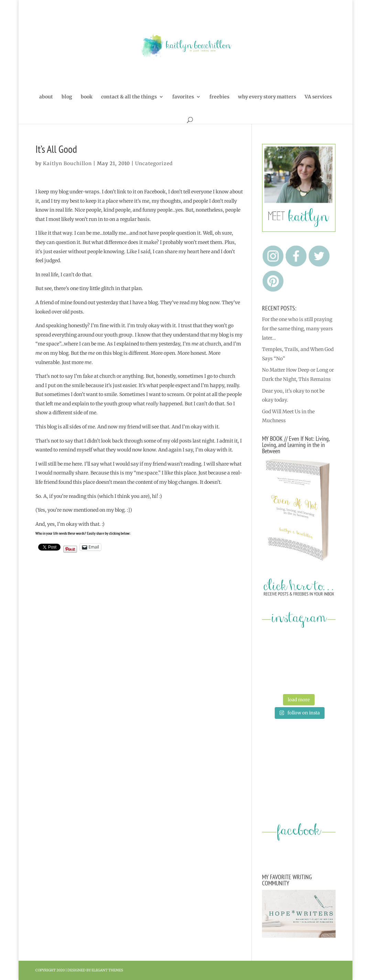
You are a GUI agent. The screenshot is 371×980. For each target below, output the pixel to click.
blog (67, 97)
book (87, 97)
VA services (318, 97)
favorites (183, 97)
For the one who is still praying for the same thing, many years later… (297, 328)
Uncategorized (154, 163)
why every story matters (267, 97)
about (46, 97)
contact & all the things (129, 97)
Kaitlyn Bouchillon (67, 163)
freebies (219, 97)
